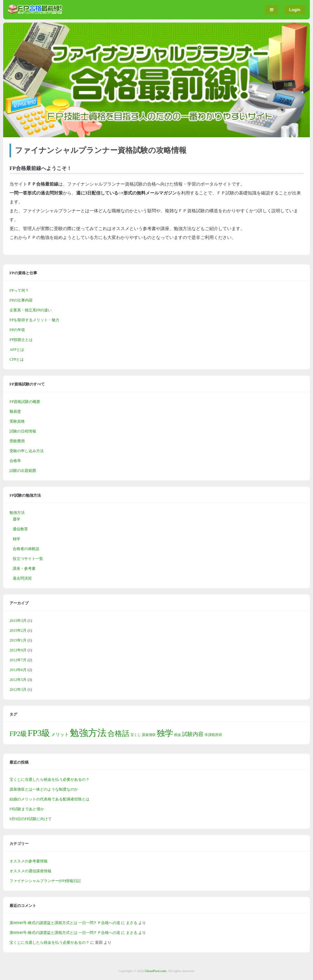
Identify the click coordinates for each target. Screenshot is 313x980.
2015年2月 (18, 630)
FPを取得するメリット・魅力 (34, 320)
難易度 (15, 412)
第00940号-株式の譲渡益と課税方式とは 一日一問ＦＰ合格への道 (65, 923)
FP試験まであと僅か (27, 809)
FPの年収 (17, 330)
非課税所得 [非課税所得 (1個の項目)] (213, 735)
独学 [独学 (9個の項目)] (165, 733)
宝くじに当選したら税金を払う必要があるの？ (49, 779)
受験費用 (17, 441)
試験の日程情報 (23, 431)
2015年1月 (18, 640)
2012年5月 (18, 680)
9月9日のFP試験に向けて (31, 819)
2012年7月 (18, 660)
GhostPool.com (155, 971)
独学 (16, 539)
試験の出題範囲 (23, 471)
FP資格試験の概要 (25, 402)
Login (295, 10)
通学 (16, 519)
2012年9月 (18, 650)
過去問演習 (22, 578)
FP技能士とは (21, 340)
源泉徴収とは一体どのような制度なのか (44, 789)
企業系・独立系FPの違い (31, 310)
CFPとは (17, 359)
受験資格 (17, 421)
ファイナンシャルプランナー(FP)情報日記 (45, 881)
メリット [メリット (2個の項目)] (60, 734)
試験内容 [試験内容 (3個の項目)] (193, 734)
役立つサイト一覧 (28, 559)
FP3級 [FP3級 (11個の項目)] (39, 733)
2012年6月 (18, 670)
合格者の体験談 (26, 549)
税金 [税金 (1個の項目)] (178, 735)
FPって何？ (19, 290)
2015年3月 (18, 621)
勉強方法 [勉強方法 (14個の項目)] (88, 733)
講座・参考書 (24, 568)
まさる (132, 923)
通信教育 (20, 529)
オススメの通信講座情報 (30, 871)
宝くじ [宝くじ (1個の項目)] (136, 735)
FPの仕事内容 (21, 300)
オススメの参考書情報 (29, 861)
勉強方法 (17, 513)
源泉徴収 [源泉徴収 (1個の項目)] (149, 735)
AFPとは (17, 350)
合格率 (15, 461)
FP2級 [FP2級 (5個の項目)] (18, 734)
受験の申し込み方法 (27, 451)
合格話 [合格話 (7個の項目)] (118, 733)
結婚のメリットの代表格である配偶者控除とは (49, 799)
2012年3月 (18, 690)
